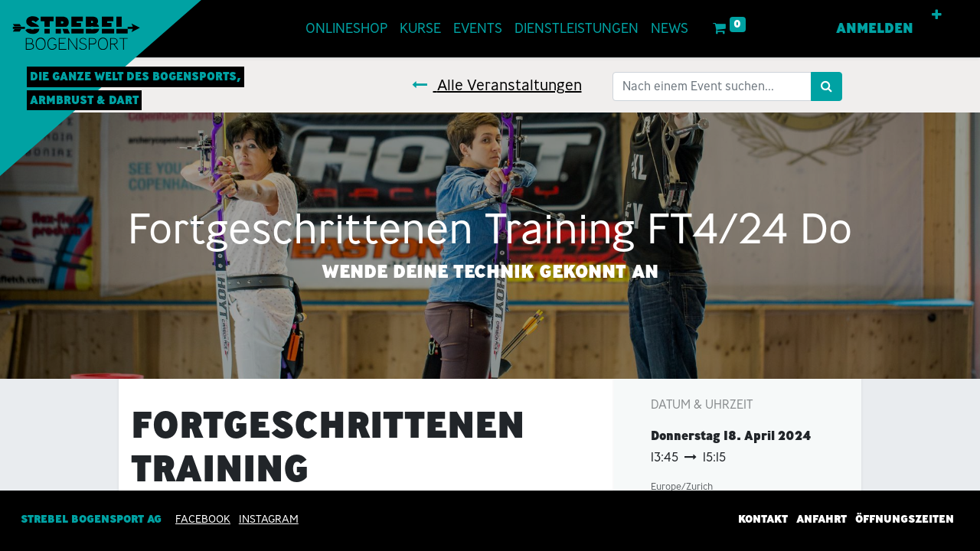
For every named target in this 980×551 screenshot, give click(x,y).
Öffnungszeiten (905, 519)
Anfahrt (822, 519)
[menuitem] (346, 29)
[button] (937, 15)
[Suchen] (826, 86)
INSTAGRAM (269, 519)
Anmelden (875, 28)
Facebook (203, 519)
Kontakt (763, 519)
